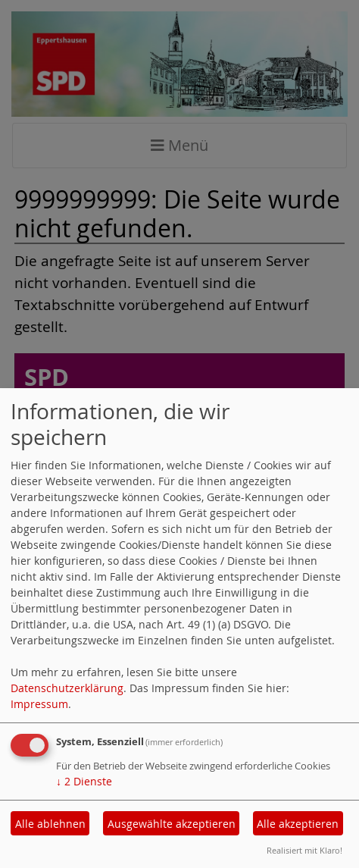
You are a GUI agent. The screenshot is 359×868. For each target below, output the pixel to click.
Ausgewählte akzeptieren (172, 824)
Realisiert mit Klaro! (304, 850)
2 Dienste (84, 781)
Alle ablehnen (50, 824)
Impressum (39, 704)
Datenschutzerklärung (67, 688)
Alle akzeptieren (298, 824)
